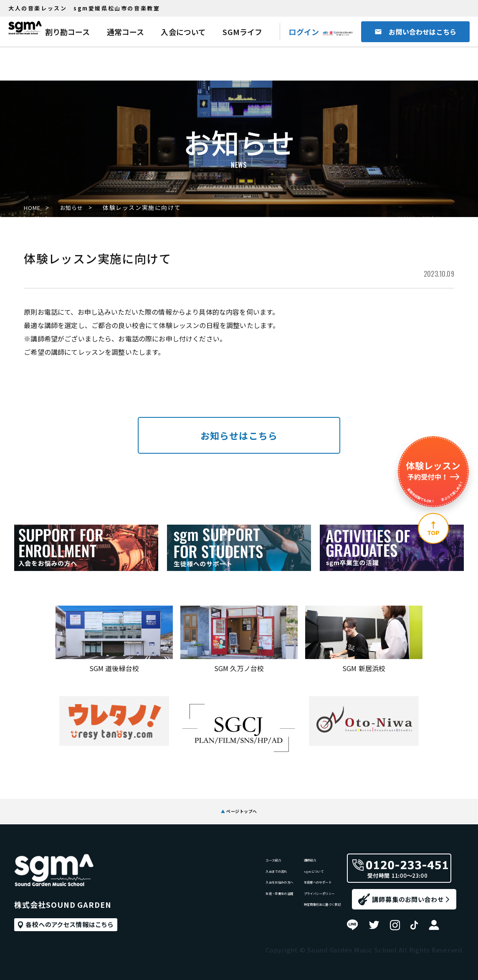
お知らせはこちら (239, 435)
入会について (183, 32)
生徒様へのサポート (299, 887)
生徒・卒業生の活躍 (229, 904)
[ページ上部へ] (433, 528)
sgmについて (289, 870)
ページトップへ (239, 805)
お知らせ (78, 207)
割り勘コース (68, 32)
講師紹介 (282, 853)
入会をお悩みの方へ (229, 887)
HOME (33, 207)
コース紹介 (216, 853)
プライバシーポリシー (302, 904)
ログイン (304, 32)
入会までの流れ (223, 870)
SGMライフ (242, 32)
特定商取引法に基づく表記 (309, 921)
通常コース (126, 32)
